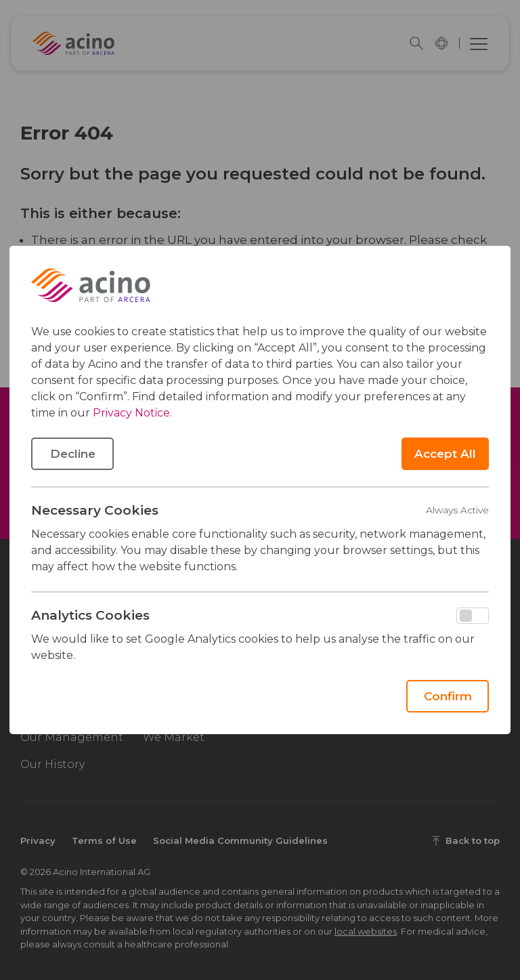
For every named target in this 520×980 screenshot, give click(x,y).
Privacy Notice (131, 413)
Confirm (448, 696)
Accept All (445, 454)
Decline (73, 454)
